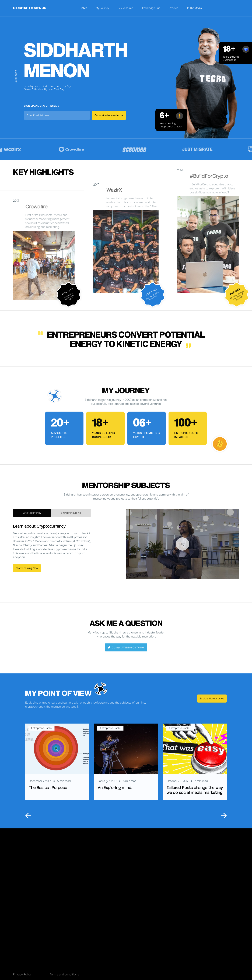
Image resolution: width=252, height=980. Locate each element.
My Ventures (126, 8)
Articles (174, 8)
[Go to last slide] (28, 817)
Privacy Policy (22, 974)
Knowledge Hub (151, 8)
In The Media (195, 8)
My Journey (103, 8)
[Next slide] (224, 817)
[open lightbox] (183, 546)
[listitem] (57, 764)
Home (83, 8)
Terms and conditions (64, 974)
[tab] (32, 515)
